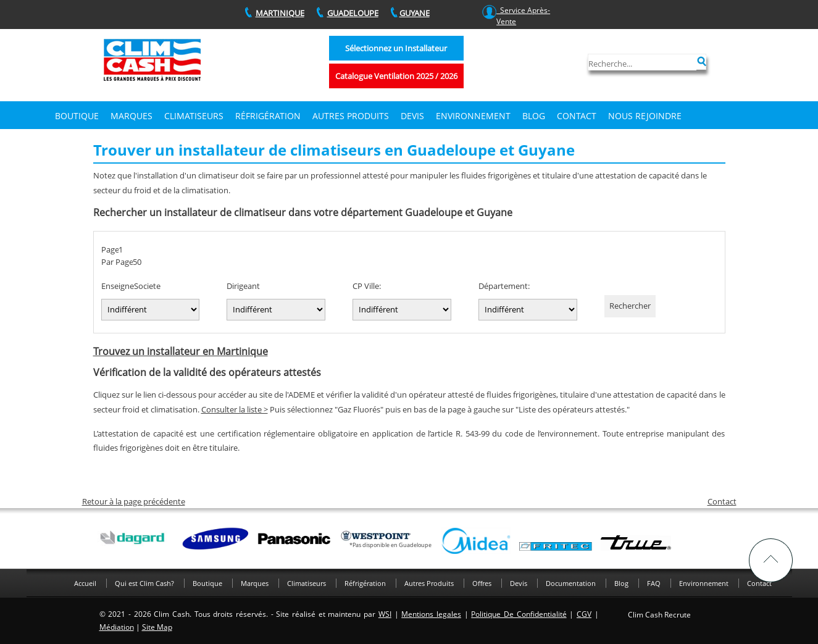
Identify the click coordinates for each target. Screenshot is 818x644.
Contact (577, 116)
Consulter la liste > (235, 409)
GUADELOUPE (353, 13)
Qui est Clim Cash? (144, 583)
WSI (385, 614)
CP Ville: (367, 286)
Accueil (85, 583)
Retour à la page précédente (134, 501)
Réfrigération (268, 116)
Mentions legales (431, 614)
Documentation (571, 583)
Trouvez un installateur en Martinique (181, 351)
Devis (519, 583)
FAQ (654, 583)
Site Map (157, 627)
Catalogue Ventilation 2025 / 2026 (396, 76)
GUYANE (415, 13)
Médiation (117, 627)
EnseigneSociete (131, 286)
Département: (504, 286)
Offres (482, 583)
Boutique (77, 116)
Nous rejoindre (645, 116)
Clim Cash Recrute (659, 615)
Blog (534, 116)
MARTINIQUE (280, 13)
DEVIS (412, 116)
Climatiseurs (194, 116)
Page (110, 249)
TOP (771, 560)
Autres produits (351, 116)
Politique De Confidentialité (519, 614)
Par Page (117, 262)
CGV (584, 614)
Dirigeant (243, 286)
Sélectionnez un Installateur (396, 48)
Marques (131, 116)
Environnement (473, 116)
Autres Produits (429, 583)
